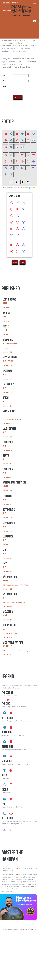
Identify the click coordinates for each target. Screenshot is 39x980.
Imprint (25, 929)
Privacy (33, 929)
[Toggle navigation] (35, 3)
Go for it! (18, 97)
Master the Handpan (13, 868)
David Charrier (15, 875)
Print (23, 262)
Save (15, 262)
